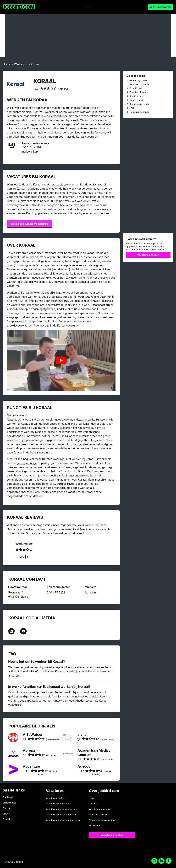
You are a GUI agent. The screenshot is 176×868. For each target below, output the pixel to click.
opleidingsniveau (17, 205)
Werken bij (21, 64)
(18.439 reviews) (96, 772)
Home (7, 64)
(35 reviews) (96, 759)
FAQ (132, 108)
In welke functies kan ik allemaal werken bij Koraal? (49, 687)
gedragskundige (27, 463)
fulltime (35, 189)
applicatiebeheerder (19, 492)
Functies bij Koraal (139, 92)
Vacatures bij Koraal (139, 84)
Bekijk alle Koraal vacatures (30, 224)
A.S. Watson (33, 735)
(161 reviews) (41, 739)
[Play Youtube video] (61, 360)
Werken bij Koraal (138, 80)
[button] (88, 7)
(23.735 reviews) (41, 772)
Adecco (84, 766)
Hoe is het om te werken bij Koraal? (37, 662)
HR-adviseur (19, 475)
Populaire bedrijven (140, 112)
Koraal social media (139, 104)
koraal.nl (91, 592)
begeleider (13, 432)
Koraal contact (137, 100)
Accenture (31, 766)
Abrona (29, 750)
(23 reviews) (41, 755)
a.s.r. (82, 735)
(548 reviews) (96, 739)
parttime (60, 193)
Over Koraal (136, 88)
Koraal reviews (137, 96)
